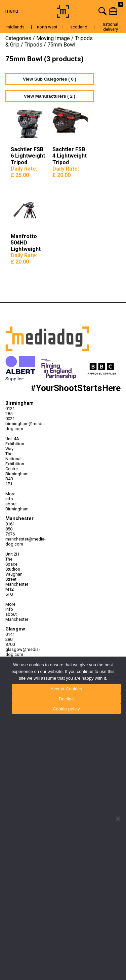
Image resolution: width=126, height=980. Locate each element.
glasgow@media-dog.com (13, 652)
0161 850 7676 (10, 529)
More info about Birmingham (13, 501)
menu (12, 11)
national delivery (111, 27)
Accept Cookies (67, 689)
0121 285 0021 (10, 414)
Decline (66, 699)
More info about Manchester (13, 612)
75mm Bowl (61, 45)
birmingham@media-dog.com (13, 426)
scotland (79, 27)
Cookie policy (66, 709)
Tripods (33, 45)
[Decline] (118, 818)
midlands (15, 27)
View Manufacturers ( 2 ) (50, 96)
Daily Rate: (24, 172)
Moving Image (53, 38)
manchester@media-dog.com (13, 542)
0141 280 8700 (10, 639)
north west (47, 27)
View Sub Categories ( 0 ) (50, 79)
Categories (18, 38)
